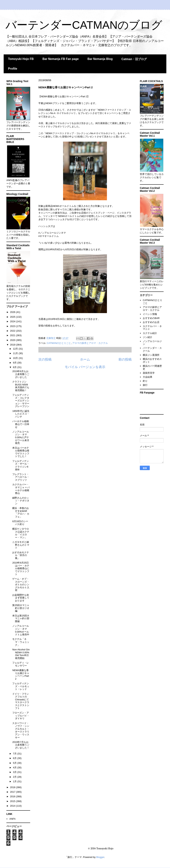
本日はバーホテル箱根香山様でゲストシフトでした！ (21, 452)
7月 (15, 754)
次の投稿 (45, 359)
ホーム (85, 359)
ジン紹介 (148, 337)
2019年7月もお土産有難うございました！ (21, 745)
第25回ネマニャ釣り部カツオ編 (21, 608)
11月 (16, 353)
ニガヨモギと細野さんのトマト (21, 545)
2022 (13, 331)
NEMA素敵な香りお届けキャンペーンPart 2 (21, 675)
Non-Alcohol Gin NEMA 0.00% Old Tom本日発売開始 (21, 654)
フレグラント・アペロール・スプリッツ (21, 477)
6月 (15, 758)
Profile (13, 69)
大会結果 (148, 377)
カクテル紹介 (150, 333)
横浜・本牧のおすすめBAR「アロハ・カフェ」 (21, 512)
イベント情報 (150, 314)
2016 (13, 796)
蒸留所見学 (149, 373)
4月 (15, 768)
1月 (15, 781)
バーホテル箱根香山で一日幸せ (21, 424)
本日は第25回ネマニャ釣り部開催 (21, 618)
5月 (15, 763)
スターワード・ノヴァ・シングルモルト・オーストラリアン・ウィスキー (21, 730)
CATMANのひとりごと (59, 343)
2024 (13, 321)
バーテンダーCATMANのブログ (84, 25)
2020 (13, 340)
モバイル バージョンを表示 (85, 367)
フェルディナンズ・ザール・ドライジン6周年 (21, 465)
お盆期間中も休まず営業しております (21, 598)
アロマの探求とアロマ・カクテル (90, 343)
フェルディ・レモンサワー (21, 664)
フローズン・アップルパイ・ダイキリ (21, 716)
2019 (13, 345)
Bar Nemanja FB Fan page (61, 59)
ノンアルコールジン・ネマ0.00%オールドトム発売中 (21, 630)
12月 (16, 349)
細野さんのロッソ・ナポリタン (21, 501)
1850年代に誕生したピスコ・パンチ (21, 414)
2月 (15, 777)
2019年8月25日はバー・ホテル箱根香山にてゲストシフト (21, 568)
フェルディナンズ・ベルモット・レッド (21, 686)
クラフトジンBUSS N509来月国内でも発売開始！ (21, 386)
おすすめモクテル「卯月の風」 (21, 555)
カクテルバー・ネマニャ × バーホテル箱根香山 (21, 489)
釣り (145, 381)
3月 (15, 772)
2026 (13, 312)
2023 (13, 326)
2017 (13, 792)
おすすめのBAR (151, 318)
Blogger (100, 857)
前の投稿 (125, 359)
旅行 (145, 385)
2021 (13, 335)
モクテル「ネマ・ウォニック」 (21, 642)
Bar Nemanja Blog (100, 59)
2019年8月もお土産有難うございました (21, 374)
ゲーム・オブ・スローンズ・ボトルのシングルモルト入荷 (21, 584)
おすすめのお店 (151, 322)
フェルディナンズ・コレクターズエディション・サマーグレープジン (21, 401)
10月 (16, 358)
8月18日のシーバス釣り (20, 523)
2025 (13, 317)
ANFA (12, 819)
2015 (13, 801)
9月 (15, 363)
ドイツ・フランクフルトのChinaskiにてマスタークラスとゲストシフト (21, 701)
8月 (15, 367)
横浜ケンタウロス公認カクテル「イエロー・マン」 (21, 533)
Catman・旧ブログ (134, 59)
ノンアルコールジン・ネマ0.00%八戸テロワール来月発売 (21, 437)
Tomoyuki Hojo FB (21, 59)
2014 (13, 806)
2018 (13, 787)
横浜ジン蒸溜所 (151, 355)
